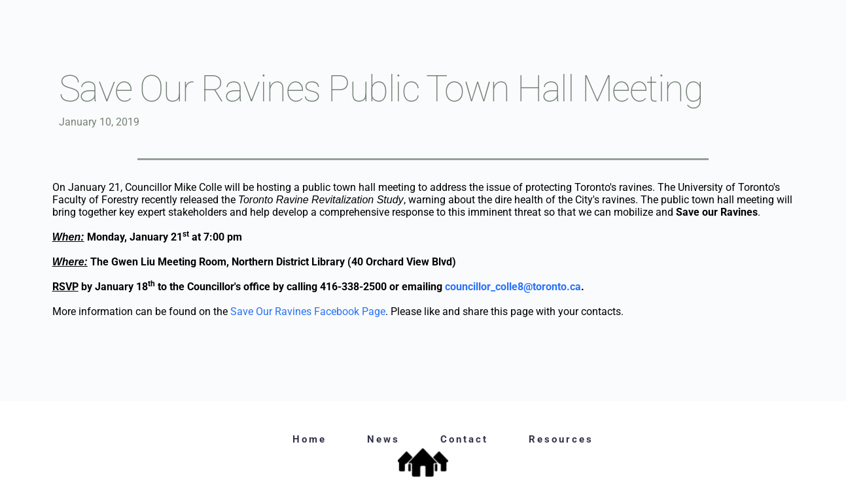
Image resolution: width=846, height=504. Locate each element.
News (383, 439)
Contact (464, 439)
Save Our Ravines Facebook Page (308, 311)
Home (309, 439)
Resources (561, 439)
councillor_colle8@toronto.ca (513, 287)
